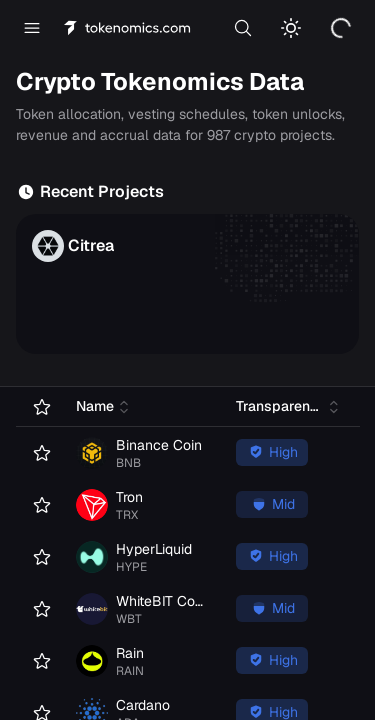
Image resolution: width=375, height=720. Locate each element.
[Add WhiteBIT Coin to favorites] (38, 609)
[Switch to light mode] (291, 28)
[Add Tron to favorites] (38, 505)
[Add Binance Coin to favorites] (38, 453)
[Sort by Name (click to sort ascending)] (105, 406)
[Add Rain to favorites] (38, 661)
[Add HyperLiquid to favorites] (38, 557)
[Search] (243, 28)
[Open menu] (32, 28)
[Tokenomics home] (127, 28)
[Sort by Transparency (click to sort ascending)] (290, 406)
